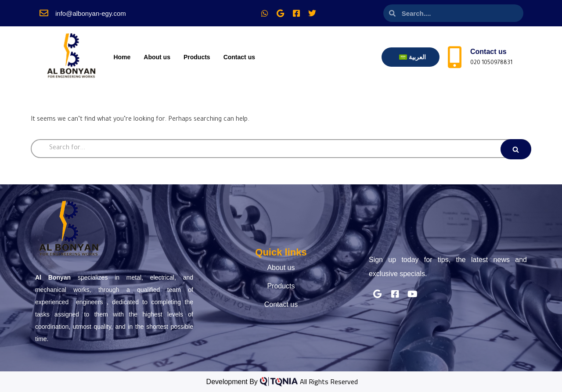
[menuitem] (412, 57)
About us (157, 57)
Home (122, 57)
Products (197, 57)
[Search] (281, 149)
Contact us (239, 57)
